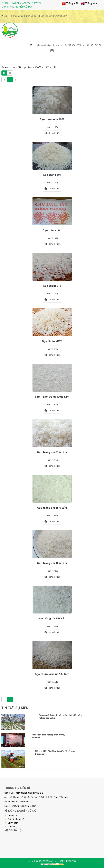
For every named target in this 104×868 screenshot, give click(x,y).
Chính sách (13, 823)
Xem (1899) (52, 626)
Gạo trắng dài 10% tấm (52, 563)
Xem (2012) (52, 404)
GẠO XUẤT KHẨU (46, 67)
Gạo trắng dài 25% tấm (52, 452)
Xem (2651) (52, 682)
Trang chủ (8, 67)
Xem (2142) (52, 294)
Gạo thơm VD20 (52, 341)
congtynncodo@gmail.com (23, 806)
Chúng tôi (13, 816)
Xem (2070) (52, 349)
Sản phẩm (25, 67)
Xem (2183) (52, 127)
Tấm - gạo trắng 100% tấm (52, 397)
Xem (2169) (52, 238)
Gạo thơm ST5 (52, 286)
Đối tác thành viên (17, 819)
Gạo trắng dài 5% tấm (52, 618)
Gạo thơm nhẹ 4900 (52, 119)
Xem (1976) (52, 460)
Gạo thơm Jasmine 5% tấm (52, 674)
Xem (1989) (52, 571)
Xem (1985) (52, 515)
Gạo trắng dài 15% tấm (52, 508)
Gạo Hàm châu (52, 230)
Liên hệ (11, 826)
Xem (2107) (52, 183)
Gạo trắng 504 (52, 175)
